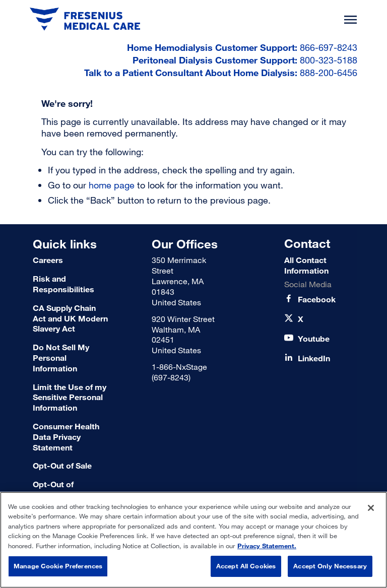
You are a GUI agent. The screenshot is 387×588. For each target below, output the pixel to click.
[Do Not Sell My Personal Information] (71, 358)
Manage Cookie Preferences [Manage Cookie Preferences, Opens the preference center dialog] (58, 566)
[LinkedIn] (314, 358)
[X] (301, 319)
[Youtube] (314, 339)
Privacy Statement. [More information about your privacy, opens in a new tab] (267, 546)
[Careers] (71, 260)
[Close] (371, 508)
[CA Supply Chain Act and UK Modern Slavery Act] (71, 318)
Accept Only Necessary (330, 566)
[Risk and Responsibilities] (71, 284)
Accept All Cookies (246, 566)
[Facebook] (317, 300)
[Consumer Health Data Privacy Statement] (71, 437)
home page (112, 185)
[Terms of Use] (71, 466)
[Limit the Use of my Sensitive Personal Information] (71, 398)
